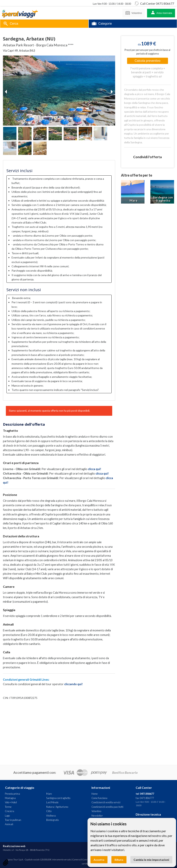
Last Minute (52, 802)
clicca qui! (95, 469)
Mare (49, 794)
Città (49, 811)
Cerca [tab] (11, 24)
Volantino (134, 12)
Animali (9, 824)
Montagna (10, 798)
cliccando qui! (74, 684)
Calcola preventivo (148, 61)
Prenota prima (12, 794)
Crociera (9, 811)
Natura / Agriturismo (57, 807)
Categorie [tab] (102, 24)
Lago (7, 816)
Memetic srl (8, 850)
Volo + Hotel (11, 802)
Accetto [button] (99, 860)
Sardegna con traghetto (58, 798)
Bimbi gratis (53, 820)
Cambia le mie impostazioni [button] (151, 860)
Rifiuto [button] (119, 860)
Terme (8, 807)
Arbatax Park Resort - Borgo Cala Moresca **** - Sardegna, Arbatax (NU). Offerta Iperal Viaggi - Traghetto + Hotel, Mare (20, 13)
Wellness (51, 816)
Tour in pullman (13, 820)
